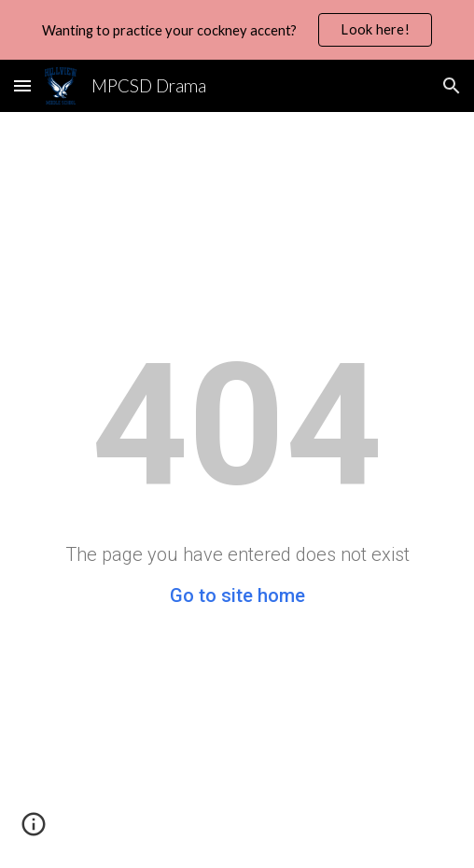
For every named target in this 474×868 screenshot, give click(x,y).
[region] (237, 30)
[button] (22, 85)
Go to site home (237, 595)
